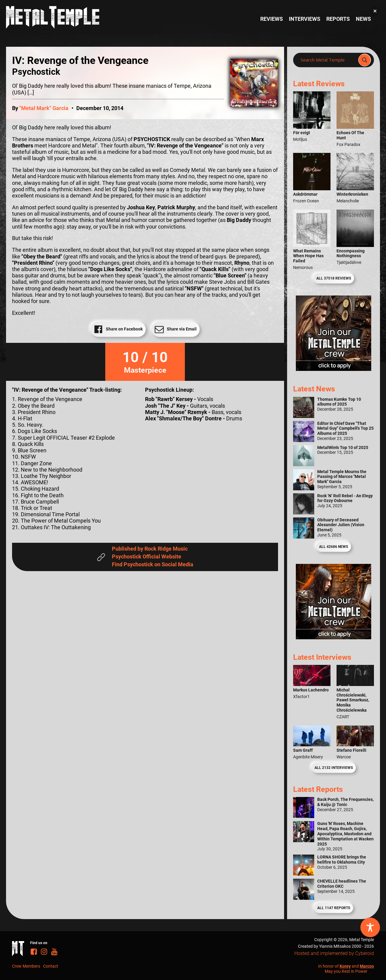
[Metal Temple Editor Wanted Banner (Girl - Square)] (334, 369)
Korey (345, 966)
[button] (375, 11)
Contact (51, 966)
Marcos (367, 966)
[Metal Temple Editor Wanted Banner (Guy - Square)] (334, 637)
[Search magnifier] (365, 60)
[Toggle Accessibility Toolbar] (370, 927)
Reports (338, 19)
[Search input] (327, 60)
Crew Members (26, 966)
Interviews (305, 19)
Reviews (272, 19)
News (363, 19)
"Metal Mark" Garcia (44, 108)
